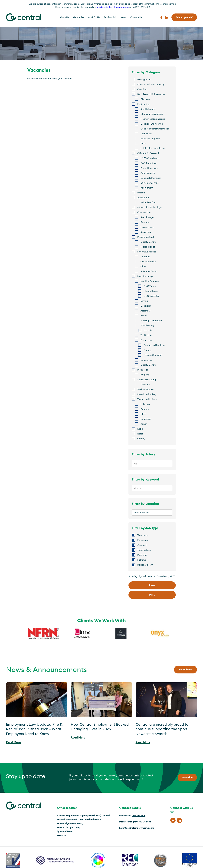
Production (146, 340)
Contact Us (136, 17)
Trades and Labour (147, 399)
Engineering (143, 104)
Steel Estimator (148, 109)
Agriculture (143, 198)
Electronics (146, 360)
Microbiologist (148, 247)
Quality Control (148, 242)
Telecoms (145, 384)
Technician (146, 134)
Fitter (143, 143)
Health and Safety (147, 394)
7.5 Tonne (145, 257)
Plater (144, 316)
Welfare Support (146, 389)
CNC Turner (150, 286)
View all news (185, 669)
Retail (140, 434)
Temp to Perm (144, 550)
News (123, 17)
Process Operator (153, 355)
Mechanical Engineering (153, 119)
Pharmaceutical (146, 237)
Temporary (143, 535)
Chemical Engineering (152, 114)
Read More (13, 742)
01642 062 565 (144, 822)
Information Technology (149, 207)
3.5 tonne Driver (149, 271)
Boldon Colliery (145, 565)
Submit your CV (184, 17)
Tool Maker (146, 335)
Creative (142, 89)
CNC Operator (151, 296)
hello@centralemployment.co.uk (112, 7)
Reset (152, 585)
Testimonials (110, 17)
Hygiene (145, 375)
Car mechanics (148, 262)
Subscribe (187, 777)
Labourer (145, 404)
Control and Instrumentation (155, 129)
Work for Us (94, 17)
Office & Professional (148, 153)
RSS (152, 595)
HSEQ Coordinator (150, 158)
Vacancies (78, 17)
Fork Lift (148, 330)
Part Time (142, 555)
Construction (144, 212)
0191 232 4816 (139, 815)
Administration (148, 173)
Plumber (145, 409)
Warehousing (147, 325)
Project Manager (149, 168)
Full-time (142, 560)
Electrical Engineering (152, 124)
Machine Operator (150, 281)
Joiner (144, 424)
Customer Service (150, 183)
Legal (140, 429)
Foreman (145, 222)
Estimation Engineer (151, 139)
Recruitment (147, 188)
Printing (148, 350)
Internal (141, 193)
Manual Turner (151, 291)
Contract (142, 545)
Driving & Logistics (147, 252)
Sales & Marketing (147, 380)
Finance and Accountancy (151, 84)
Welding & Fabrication (152, 321)
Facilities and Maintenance (151, 94)
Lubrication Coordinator (153, 148)
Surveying (146, 232)
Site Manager (147, 217)
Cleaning (145, 99)
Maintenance (147, 227)
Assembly (145, 311)
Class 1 (144, 266)
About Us (64, 17)
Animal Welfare (148, 202)
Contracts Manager (151, 178)
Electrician (146, 306)
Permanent (143, 540)
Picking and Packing (154, 345)
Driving (144, 301)
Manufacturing (145, 276)
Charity (141, 439)
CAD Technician (149, 163)
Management (144, 80)
